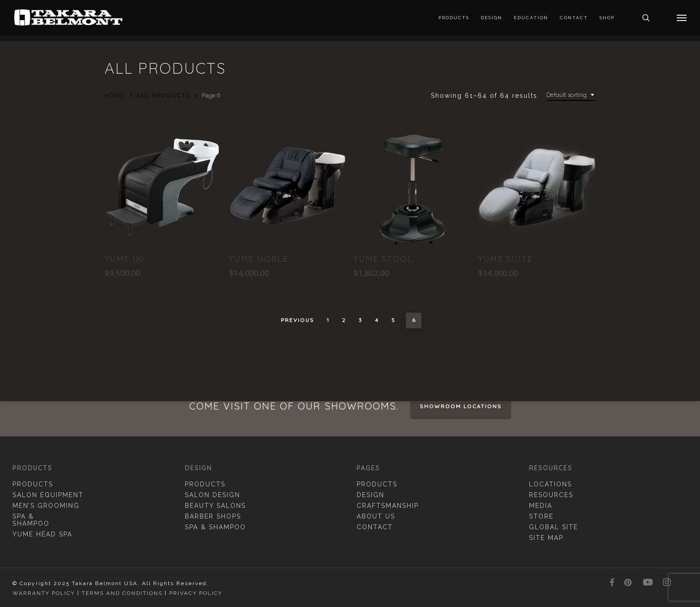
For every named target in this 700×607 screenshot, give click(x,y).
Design (371, 495)
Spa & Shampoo (31, 520)
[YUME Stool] (412, 187)
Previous (298, 320)
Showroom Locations (461, 406)
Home (115, 95)
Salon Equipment (48, 495)
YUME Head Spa (42, 534)
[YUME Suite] (537, 187)
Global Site (554, 527)
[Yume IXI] (163, 187)
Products (33, 484)
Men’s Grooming (46, 506)
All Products (163, 95)
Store (541, 516)
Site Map (546, 538)
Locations (550, 484)
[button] (682, 21)
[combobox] (571, 95)
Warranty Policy (44, 593)
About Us (376, 516)
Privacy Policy (196, 593)
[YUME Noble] (287, 187)
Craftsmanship (388, 506)
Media (541, 506)
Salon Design (212, 495)
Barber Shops (213, 516)
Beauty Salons (215, 506)
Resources (551, 495)
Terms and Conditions (122, 593)
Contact (375, 527)
